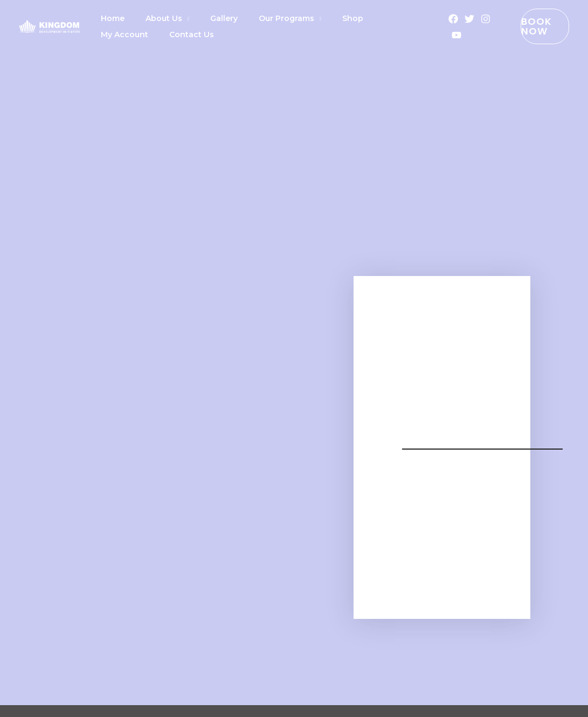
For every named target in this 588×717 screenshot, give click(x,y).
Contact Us (119, 35)
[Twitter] (457, 19)
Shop (317, 18)
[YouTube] (444, 35)
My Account (364, 18)
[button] (535, 26)
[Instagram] (473, 19)
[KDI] (49, 26)
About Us (152, 18)
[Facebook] (441, 19)
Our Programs (259, 18)
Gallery (205, 18)
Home (109, 18)
